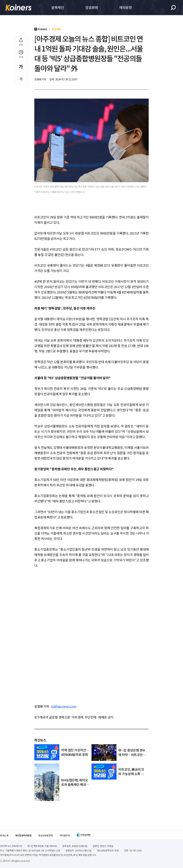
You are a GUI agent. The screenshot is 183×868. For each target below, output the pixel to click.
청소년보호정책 (45, 835)
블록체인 (58, 7)
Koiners (18, 8)
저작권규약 (65, 835)
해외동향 (125, 7)
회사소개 (4, 835)
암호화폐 (91, 7)
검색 (173, 8)
